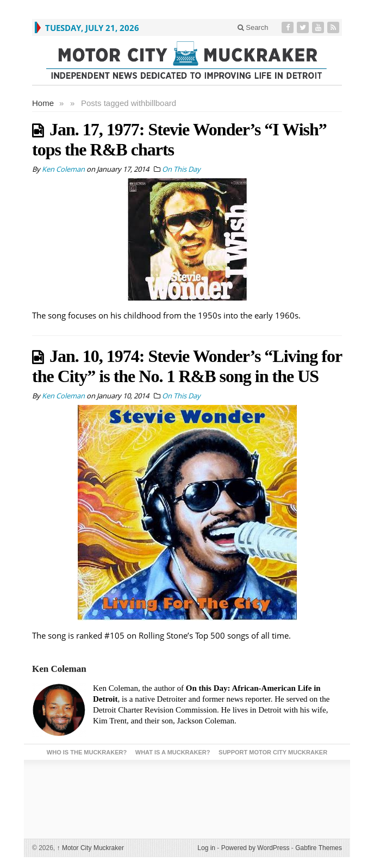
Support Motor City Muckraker (273, 752)
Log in (206, 848)
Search (253, 27)
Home (43, 103)
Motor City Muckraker (91, 848)
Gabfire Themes (319, 848)
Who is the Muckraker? (87, 752)
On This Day (181, 169)
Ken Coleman (59, 669)
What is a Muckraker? (173, 752)
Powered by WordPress (255, 848)
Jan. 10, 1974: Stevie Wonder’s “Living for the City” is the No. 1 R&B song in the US (187, 366)
